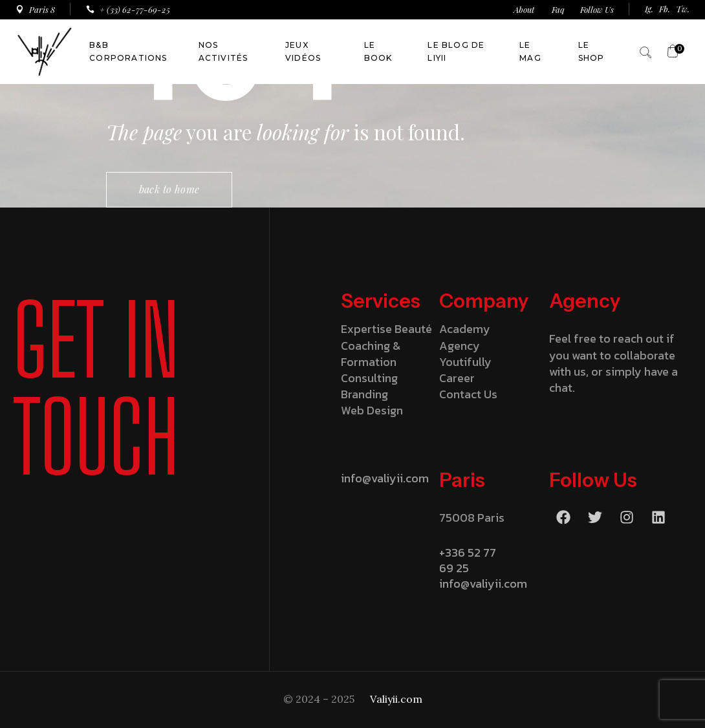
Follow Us (597, 9)
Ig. (649, 9)
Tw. (683, 9)
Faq (558, 9)
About (525, 9)
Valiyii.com (396, 699)
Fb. (665, 9)
